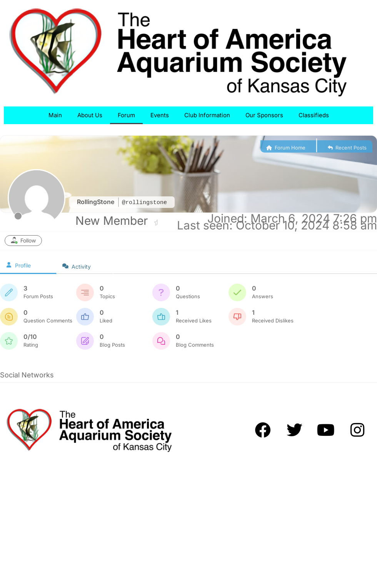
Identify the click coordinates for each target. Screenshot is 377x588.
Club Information (207, 115)
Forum (126, 115)
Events (160, 115)
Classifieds (314, 115)
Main (55, 115)
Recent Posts (347, 148)
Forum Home (286, 148)
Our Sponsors (264, 115)
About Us (90, 115)
